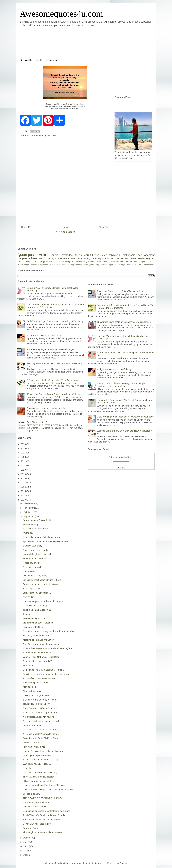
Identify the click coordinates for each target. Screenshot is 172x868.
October (28, 512)
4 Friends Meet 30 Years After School (41, 734)
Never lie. (28, 768)
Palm (58, 265)
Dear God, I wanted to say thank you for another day (48, 631)
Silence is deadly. (31, 794)
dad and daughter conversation (38, 554)
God (65, 258)
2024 (24, 453)
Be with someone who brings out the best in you (46, 674)
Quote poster (50, 135)
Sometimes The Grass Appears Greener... (43, 670)
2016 (24, 487)
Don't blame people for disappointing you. (43, 601)
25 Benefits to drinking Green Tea (39, 678)
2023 (24, 457)
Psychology (40, 262)
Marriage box (29, 687)
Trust (60, 262)
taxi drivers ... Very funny (35, 576)
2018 (24, 478)
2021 (24, 466)
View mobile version (65, 232)
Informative (107, 258)
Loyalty (124, 265)
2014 (24, 495)
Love (96, 255)
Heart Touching (103, 262)
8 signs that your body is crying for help (46, 408)
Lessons (141, 258)
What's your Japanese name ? (38, 755)
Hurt (48, 262)
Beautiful (88, 255)
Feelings (67, 262)
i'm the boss (29, 533)
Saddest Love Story (33, 546)
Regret (20, 265)
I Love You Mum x (32, 743)
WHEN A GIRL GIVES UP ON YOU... (41, 730)
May (26, 851)
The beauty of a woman (34, 559)
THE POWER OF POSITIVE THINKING (42, 798)
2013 (24, 500)
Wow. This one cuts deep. (35, 606)
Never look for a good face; (36, 695)
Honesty (31, 262)
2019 (24, 474)
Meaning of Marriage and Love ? (39, 640)
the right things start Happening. (39, 623)
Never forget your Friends (35, 550)
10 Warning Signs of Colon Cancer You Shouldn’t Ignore (54, 394)
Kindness (125, 258)
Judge (109, 265)
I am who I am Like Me (34, 747)
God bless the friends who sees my (40, 772)
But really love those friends (36, 636)
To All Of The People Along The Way (41, 760)
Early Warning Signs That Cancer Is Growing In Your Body (55, 321)
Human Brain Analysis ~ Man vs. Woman (43, 751)
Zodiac (117, 258)
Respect (54, 262)
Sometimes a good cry (34, 618)
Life (92, 258)
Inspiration (114, 255)
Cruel (85, 265)
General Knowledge (61, 255)
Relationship (128, 255)
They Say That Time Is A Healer (38, 777)
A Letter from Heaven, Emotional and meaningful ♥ (48, 648)
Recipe (141, 265)
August (27, 838)
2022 (24, 461)
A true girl (28, 614)
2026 (24, 444)
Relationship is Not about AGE (38, 661)
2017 (24, 483)
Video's (151, 265)
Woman (79, 258)
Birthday (119, 262)
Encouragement (35, 135)
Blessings (71, 265)
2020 (24, 470)
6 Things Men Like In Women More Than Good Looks (53, 380)
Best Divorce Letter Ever (39, 422)
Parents (151, 262)
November (29, 508)
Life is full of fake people (35, 807)
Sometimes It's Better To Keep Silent (41, 738)
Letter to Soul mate (32, 725)
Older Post (104, 227)
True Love (28, 666)
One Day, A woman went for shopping (41, 644)
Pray (136, 265)
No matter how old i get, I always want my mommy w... (49, 790)
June (26, 846)
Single (27, 265)
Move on (52, 265)
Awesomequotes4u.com (61, 14)
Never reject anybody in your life (39, 717)
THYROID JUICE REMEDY (36, 704)
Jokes (103, 255)
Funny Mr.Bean (30, 828)
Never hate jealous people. (36, 683)
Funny (51, 258)
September (29, 516)
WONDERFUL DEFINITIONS (37, 764)
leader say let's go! (32, 563)
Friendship (22, 262)
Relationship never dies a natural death (42, 820)
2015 (24, 491)
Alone (133, 258)
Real (113, 262)
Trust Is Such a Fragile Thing (37, 610)
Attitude (71, 258)
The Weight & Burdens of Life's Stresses (43, 832)
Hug (105, 265)
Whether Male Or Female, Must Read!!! (42, 657)
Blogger (123, 863)
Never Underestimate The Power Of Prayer (44, 785)
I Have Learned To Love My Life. (39, 781)
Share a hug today (32, 691)
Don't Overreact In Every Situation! (40, 708)
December (29, 503)
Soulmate (92, 262)
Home (66, 227)
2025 (24, 448)
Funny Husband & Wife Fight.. (38, 520)
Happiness (24, 258)
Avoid (135, 262)
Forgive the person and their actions (40, 584)
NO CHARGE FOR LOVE (35, 529)
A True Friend (30, 571)
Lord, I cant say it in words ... (37, 593)
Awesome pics (39, 258)
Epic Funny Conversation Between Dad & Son (45, 541)
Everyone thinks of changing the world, (42, 721)
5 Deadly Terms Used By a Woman (40, 700)
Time (146, 265)
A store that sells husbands (36, 802)
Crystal (90, 265)
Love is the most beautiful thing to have (42, 580)
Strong (87, 258)
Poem (74, 262)
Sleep (63, 265)
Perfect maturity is (32, 524)
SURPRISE (29, 597)
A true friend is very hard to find (38, 653)
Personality (82, 262)
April (26, 855)
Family (98, 258)
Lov (119, 265)
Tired (126, 262)
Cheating (79, 265)
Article (44, 255)
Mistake (130, 265)
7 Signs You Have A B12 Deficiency (44, 335)
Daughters (143, 262)
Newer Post (27, 227)
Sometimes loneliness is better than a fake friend (47, 811)
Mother (59, 258)
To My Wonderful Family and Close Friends (44, 815)
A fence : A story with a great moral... (41, 713)
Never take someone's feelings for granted (43, 537)
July (26, 842)
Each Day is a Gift (32, 589)
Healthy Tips (98, 265)
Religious (150, 258)
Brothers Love (35, 265)
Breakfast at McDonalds (35, 627)
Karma (115, 265)
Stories (78, 255)
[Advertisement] (73, 42)
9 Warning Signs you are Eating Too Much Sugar (50, 349)
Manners (45, 265)
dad (130, 262)
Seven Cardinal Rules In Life (37, 824)
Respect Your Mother (33, 567)
